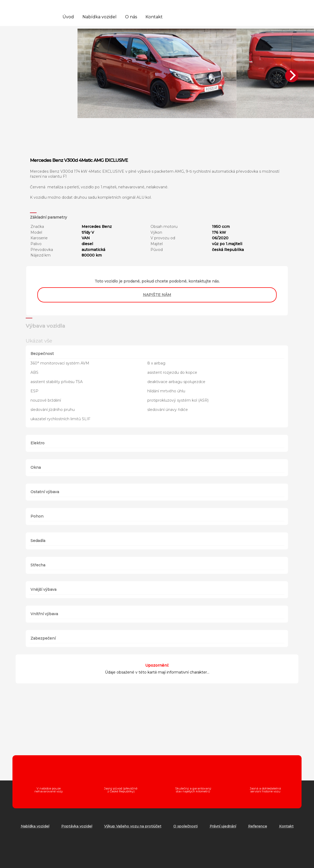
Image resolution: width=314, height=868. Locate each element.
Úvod (68, 17)
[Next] (292, 76)
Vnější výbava (43, 589)
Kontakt (154, 17)
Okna (36, 467)
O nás (131, 17)
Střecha (38, 565)
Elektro (37, 443)
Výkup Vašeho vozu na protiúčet (133, 826)
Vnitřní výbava (44, 614)
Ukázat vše (39, 341)
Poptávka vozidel (77, 826)
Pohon (37, 516)
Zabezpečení (43, 638)
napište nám (157, 295)
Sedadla (38, 541)
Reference (258, 826)
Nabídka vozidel (99, 17)
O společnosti (185, 826)
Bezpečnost (42, 354)
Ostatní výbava (45, 492)
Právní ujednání (223, 826)
